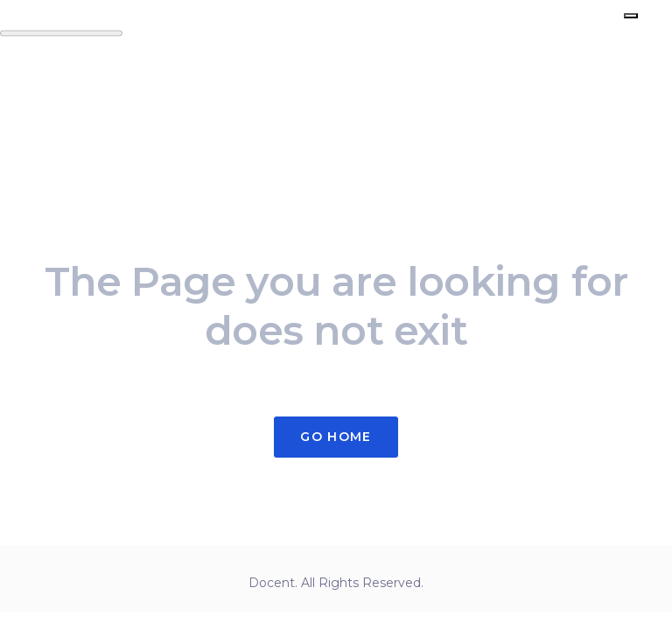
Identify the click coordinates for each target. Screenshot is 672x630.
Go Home (336, 437)
